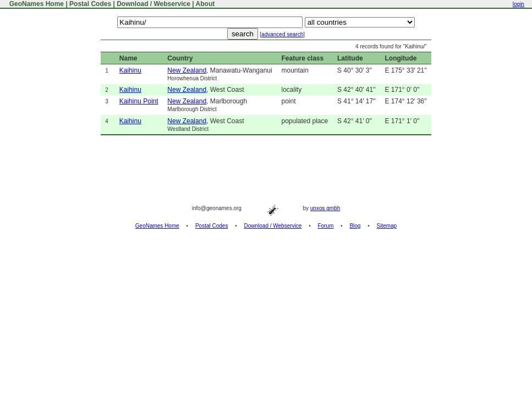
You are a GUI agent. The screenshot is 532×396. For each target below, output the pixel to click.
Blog (355, 226)
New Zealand (187, 70)
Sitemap (387, 226)
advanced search (282, 34)
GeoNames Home (35, 4)
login (519, 4)
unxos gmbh (325, 208)
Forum (325, 226)
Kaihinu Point (139, 101)
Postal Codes (90, 4)
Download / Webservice (153, 4)
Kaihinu (130, 70)
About (205, 4)
